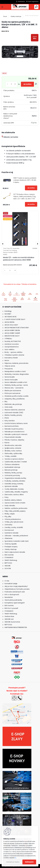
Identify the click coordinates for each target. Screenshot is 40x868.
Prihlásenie (21, 1)
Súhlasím (29, 862)
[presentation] (3, 244)
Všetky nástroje (16, 16)
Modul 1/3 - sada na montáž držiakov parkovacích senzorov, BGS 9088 (19, 259)
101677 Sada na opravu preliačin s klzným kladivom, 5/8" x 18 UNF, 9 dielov (25, 180)
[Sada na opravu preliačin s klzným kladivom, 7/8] (20, 52)
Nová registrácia (33, 1)
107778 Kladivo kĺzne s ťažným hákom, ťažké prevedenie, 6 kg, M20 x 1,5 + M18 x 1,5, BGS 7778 (25, 197)
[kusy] (11, 84)
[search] (36, 7)
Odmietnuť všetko (13, 862)
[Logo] (20, 7)
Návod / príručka (10, 137)
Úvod (5, 16)
